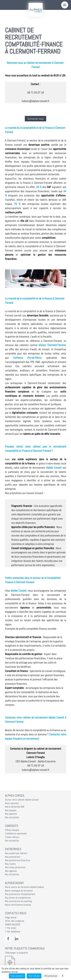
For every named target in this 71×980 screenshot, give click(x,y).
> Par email (11, 928)
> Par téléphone (13, 932)
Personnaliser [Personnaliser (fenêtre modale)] (51, 976)
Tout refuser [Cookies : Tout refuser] (34, 976)
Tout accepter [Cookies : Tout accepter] (17, 976)
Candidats (12, 826)
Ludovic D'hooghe (35, 757)
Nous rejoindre (12, 803)
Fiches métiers (12, 837)
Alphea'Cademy (14, 883)
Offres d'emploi (12, 830)
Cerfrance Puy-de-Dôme (27, 358)
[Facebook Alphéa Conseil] (8, 939)
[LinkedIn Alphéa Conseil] (17, 939)
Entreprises (13, 849)
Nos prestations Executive (17, 860)
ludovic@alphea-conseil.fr (36, 101)
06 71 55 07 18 (36, 92)
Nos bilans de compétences (18, 898)
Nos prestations (13, 857)
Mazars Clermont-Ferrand (52, 345)
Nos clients (10, 864)
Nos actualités (12, 817)
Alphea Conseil (15, 795)
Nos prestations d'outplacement (20, 894)
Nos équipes (11, 810)
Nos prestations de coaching (18, 901)
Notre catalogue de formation (19, 891)
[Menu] (65, 5)
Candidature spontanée (16, 834)
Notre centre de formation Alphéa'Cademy (24, 887)
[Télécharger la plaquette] (36, 962)
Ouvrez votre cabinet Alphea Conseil (22, 800)
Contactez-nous (35, 119)
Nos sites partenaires (15, 867)
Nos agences (11, 814)
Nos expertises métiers (16, 853)
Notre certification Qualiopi (18, 905)
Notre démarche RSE (15, 807)
